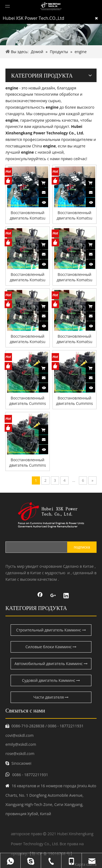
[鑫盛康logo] (51, 515)
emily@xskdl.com (21, 744)
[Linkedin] (66, 596)
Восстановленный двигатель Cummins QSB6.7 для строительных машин (28, 401)
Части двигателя (51, 697)
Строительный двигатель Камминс (51, 630)
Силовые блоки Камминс (51, 647)
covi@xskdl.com (19, 735)
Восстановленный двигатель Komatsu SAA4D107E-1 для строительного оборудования (28, 339)
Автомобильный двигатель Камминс (51, 664)
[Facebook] (40, 596)
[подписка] (82, 547)
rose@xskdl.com (20, 754)
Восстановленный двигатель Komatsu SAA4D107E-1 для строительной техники (28, 277)
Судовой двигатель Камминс (51, 680)
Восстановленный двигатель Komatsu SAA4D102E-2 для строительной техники (28, 215)
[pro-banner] (51, 34)
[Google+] (53, 596)
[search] (42, 547)
